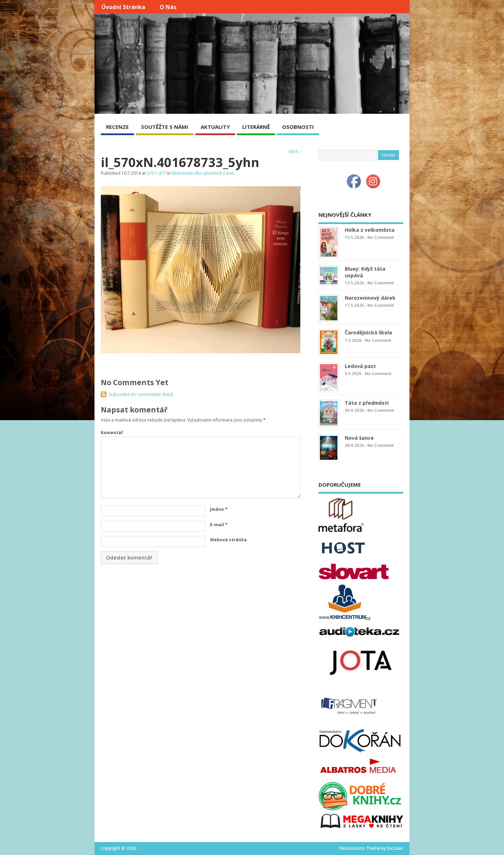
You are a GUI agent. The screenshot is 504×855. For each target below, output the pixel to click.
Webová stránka (228, 540)
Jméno (219, 509)
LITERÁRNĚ (256, 127)
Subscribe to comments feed (141, 394)
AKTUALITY (215, 127)
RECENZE (117, 127)
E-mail (219, 525)
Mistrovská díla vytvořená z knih (203, 173)
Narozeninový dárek (370, 298)
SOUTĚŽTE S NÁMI (165, 127)
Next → (296, 151)
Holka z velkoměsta (370, 230)
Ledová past (360, 366)
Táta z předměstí (367, 403)
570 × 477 (156, 173)
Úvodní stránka (123, 7)
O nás (168, 7)
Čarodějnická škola (368, 332)
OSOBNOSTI (298, 127)
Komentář (112, 433)
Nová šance (359, 438)
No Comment (381, 237)
